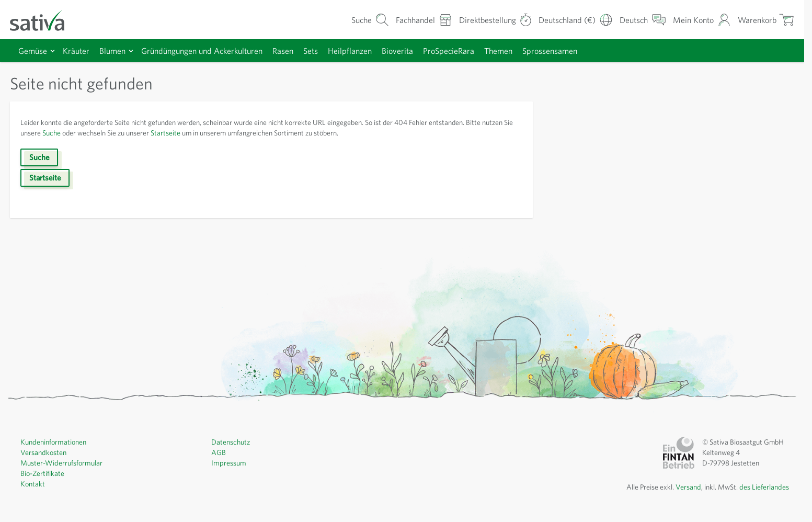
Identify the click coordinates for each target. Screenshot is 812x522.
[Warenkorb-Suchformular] (370, 20)
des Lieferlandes (765, 486)
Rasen (283, 51)
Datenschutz (231, 441)
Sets (311, 51)
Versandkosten (43, 452)
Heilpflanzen (350, 51)
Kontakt (32, 483)
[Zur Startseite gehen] (44, 20)
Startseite (165, 133)
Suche (52, 133)
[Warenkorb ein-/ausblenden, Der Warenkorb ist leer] (766, 20)
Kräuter (76, 51)
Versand (690, 486)
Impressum (228, 462)
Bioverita (397, 51)
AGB (219, 452)
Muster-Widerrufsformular (61, 462)
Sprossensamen (550, 51)
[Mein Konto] (702, 20)
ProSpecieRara (449, 51)
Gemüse (33, 51)
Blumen (112, 51)
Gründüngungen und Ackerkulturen (202, 51)
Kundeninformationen (53, 441)
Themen (498, 51)
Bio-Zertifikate (42, 473)
